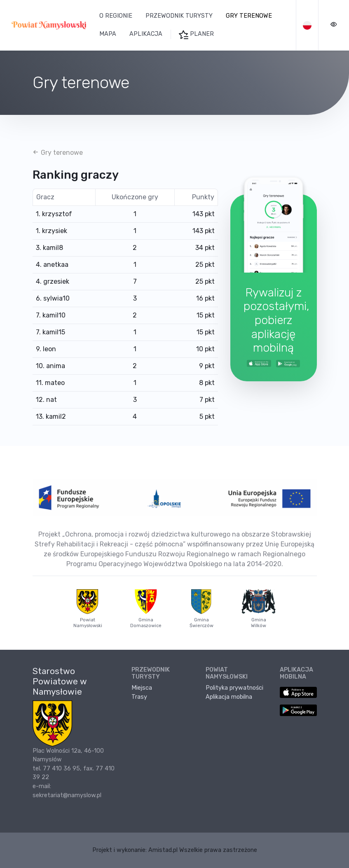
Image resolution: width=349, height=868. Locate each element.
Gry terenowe (249, 16)
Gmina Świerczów (201, 609)
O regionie (116, 16)
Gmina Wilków (259, 609)
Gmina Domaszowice (146, 609)
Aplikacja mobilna (229, 697)
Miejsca (142, 688)
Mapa (108, 34)
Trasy (139, 697)
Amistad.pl (163, 850)
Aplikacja (146, 34)
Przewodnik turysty (179, 16)
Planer (196, 35)
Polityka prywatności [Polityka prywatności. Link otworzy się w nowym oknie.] (234, 688)
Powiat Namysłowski (88, 609)
